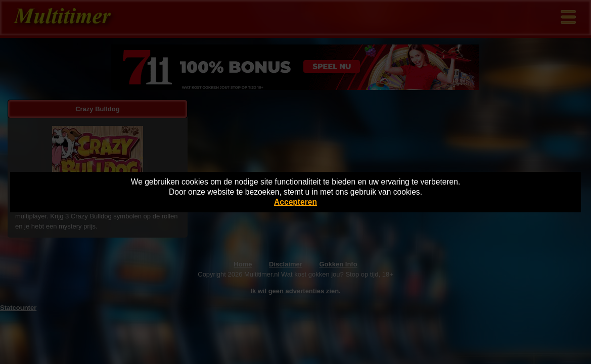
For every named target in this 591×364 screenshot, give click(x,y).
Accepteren (295, 202)
